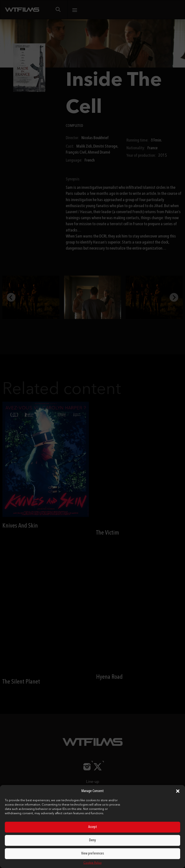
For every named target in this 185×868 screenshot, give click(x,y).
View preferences (93, 854)
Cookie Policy (92, 863)
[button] (178, 791)
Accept (93, 827)
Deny (92, 840)
